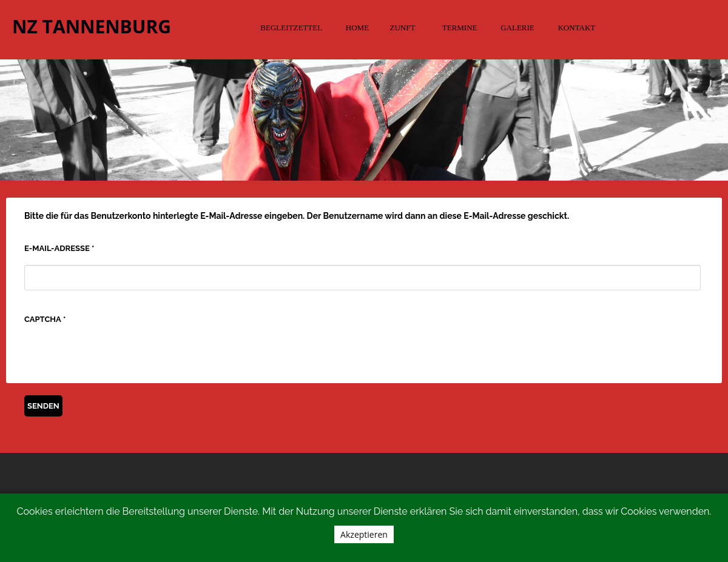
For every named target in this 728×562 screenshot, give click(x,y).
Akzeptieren (364, 534)
